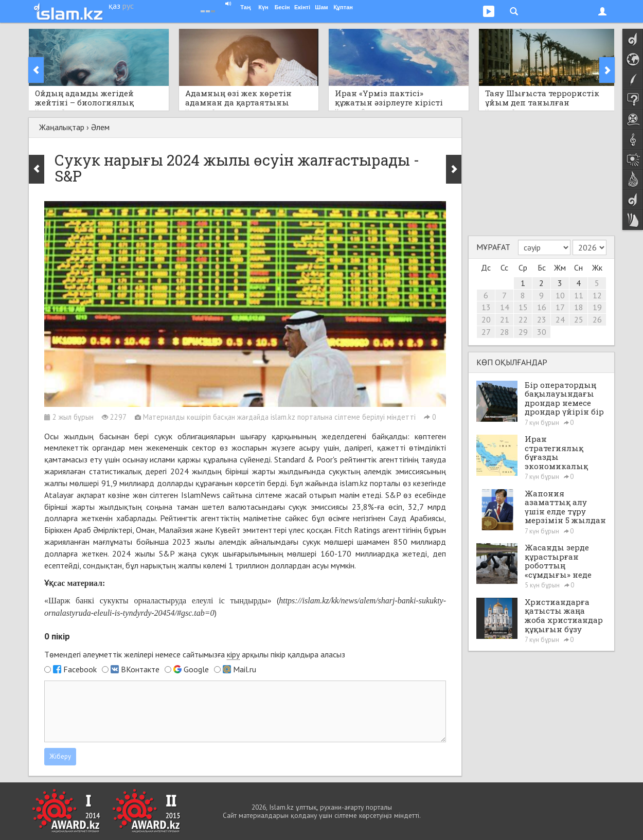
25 (579, 319)
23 (542, 319)
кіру (233, 654)
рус (128, 6)
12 (597, 295)
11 (579, 295)
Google (196, 669)
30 (542, 332)
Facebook (80, 669)
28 (505, 332)
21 (505, 319)
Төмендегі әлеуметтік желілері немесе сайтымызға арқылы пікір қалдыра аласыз (195, 655)
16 (542, 307)
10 (560, 295)
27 (486, 332)
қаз (114, 6)
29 (523, 332)
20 (486, 319)
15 (523, 307)
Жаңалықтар (62, 127)
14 (505, 307)
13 (486, 307)
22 (523, 319)
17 (560, 307)
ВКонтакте (140, 669)
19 (597, 307)
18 (579, 307)
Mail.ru (245, 669)
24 (560, 319)
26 (597, 319)
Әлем (100, 127)
